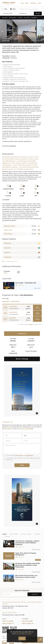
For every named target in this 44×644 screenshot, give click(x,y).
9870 (5, 313)
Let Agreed (14, 41)
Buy (22, 3)
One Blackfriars (14, 309)
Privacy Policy (19, 455)
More (39, 3)
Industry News (36, 550)
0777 (5, 319)
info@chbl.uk (8, 429)
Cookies (19, 634)
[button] (22, 3)
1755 (5, 307)
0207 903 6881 (27, 621)
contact (31, 324)
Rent (27, 3)
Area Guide (37, 288)
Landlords (33, 3)
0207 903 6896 (8, 621)
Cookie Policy (29, 455)
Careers (38, 560)
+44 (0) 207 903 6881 (27, 429)
